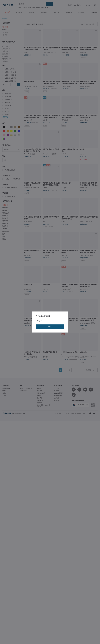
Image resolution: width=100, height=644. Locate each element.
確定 (50, 327)
